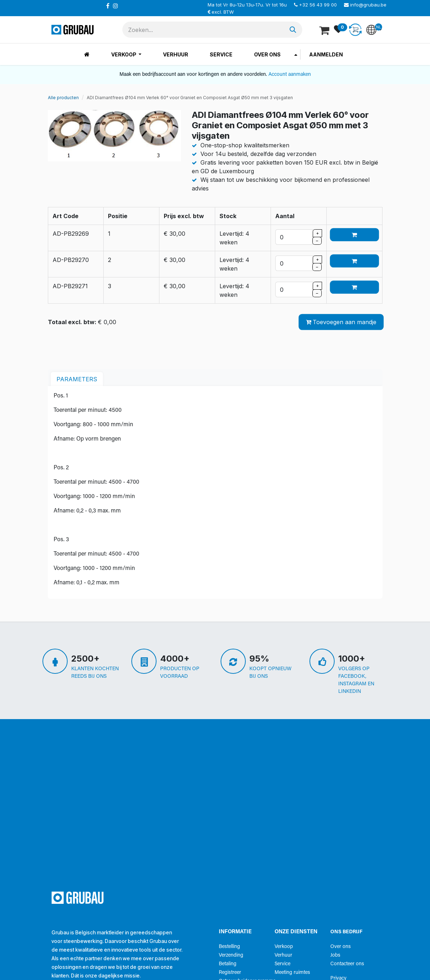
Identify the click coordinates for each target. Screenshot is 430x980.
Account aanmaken (290, 75)
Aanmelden (326, 54)
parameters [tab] (77, 379)
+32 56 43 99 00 (318, 5)
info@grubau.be (368, 5)
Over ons (341, 947)
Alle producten (63, 98)
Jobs (335, 955)
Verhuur (283, 955)
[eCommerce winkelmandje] (325, 30)
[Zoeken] (293, 30)
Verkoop (284, 947)
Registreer (230, 973)
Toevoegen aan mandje (341, 322)
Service (282, 964)
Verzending (231, 955)
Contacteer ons (347, 964)
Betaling (228, 964)
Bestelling (229, 947)
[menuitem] (87, 54)
